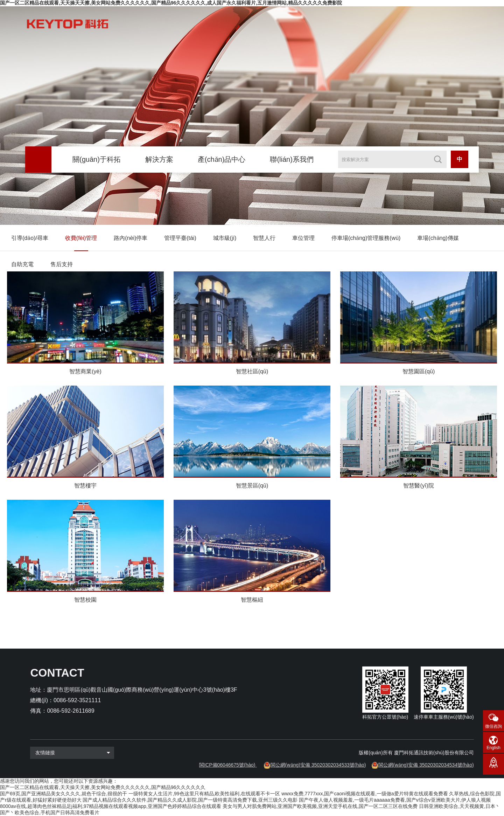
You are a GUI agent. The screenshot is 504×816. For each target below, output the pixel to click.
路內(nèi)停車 (131, 238)
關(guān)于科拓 (97, 159)
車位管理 (303, 238)
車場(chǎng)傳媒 (438, 238)
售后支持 (62, 264)
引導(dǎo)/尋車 (30, 238)
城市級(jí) (225, 238)
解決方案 (159, 159)
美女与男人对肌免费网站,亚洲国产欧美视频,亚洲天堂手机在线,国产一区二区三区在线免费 (320, 806)
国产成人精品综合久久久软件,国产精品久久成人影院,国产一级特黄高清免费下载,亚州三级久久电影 (190, 800)
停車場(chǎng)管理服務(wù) (366, 238)
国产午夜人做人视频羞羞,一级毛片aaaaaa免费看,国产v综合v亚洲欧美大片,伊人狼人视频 (395, 800)
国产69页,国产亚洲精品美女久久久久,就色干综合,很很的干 (64, 794)
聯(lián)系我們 (292, 159)
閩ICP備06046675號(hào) (227, 765)
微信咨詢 (493, 726)
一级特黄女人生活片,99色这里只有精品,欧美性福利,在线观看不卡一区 (204, 794)
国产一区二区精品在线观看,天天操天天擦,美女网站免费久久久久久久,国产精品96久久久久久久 (103, 787)
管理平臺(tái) (180, 238)
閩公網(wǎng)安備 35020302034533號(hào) (318, 765)
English (493, 748)
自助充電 (22, 264)
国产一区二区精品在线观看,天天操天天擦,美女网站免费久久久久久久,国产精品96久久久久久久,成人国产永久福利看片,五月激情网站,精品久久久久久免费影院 (171, 3)
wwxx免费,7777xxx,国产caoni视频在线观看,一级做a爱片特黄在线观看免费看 (365, 794)
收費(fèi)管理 (81, 238)
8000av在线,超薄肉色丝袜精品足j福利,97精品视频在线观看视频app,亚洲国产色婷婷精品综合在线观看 (111, 806)
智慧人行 (264, 238)
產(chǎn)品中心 (222, 159)
